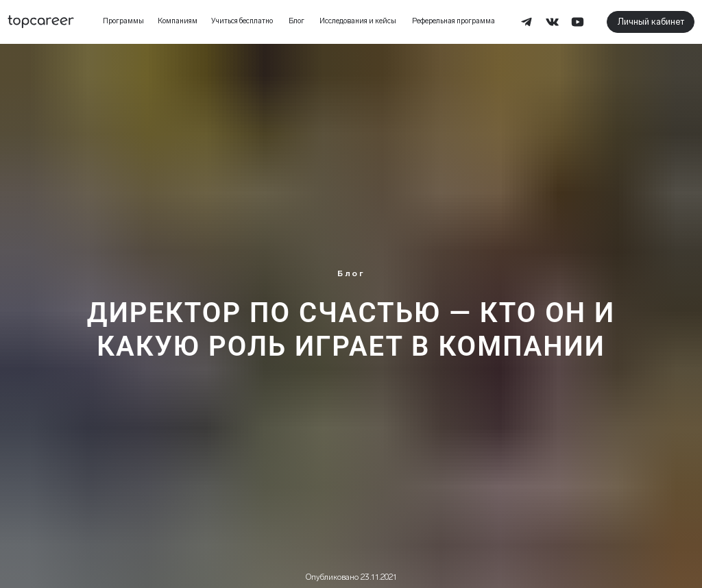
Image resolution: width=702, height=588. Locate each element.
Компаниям (178, 21)
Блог (296, 21)
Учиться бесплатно (242, 21)
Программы (123, 21)
